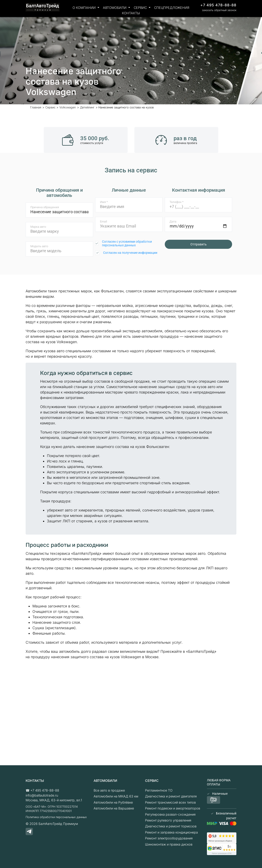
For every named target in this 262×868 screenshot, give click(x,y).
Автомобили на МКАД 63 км (116, 796)
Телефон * (177, 202)
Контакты (131, 13)
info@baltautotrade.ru (42, 795)
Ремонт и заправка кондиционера (171, 832)
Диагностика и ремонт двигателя (171, 796)
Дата (173, 221)
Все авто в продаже (109, 790)
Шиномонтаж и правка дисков (169, 844)
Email (103, 221)
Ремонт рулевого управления (168, 820)
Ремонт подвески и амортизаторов (173, 808)
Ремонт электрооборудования (169, 838)
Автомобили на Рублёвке (113, 802)
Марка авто (38, 227)
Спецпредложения (172, 8)
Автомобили (115, 8)
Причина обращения (45, 207)
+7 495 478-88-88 (218, 5)
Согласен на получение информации (130, 253)
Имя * (104, 202)
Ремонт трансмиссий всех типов (170, 802)
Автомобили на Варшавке (114, 808)
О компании (85, 8)
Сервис (141, 8)
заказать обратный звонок (219, 10)
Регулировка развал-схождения (170, 814)
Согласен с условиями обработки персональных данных (127, 243)
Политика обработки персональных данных (56, 817)
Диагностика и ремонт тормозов (171, 826)
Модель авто (39, 246)
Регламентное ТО (159, 790)
